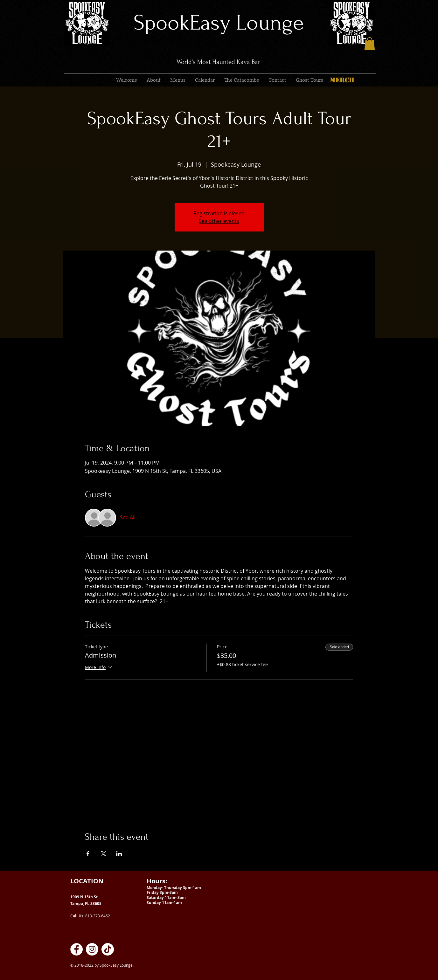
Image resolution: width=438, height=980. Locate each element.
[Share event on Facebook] (88, 854)
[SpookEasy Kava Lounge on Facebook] (76, 949)
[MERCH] (342, 80)
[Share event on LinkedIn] (119, 854)
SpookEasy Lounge (219, 23)
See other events (219, 221)
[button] (370, 44)
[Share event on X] (104, 854)
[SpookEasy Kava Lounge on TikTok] (108, 949)
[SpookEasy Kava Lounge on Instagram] (92, 949)
